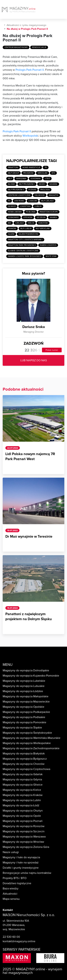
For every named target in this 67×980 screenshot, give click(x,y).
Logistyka (25, 206)
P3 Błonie (31, 212)
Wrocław (43, 173)
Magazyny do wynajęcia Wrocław (23, 842)
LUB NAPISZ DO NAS (34, 360)
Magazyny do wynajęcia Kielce (22, 790)
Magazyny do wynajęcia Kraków (23, 795)
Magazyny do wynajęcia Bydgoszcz (25, 759)
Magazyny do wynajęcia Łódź (21, 805)
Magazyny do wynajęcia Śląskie (22, 728)
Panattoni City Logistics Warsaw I (25, 240)
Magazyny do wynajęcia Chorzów (24, 764)
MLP (10, 179)
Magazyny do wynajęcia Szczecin (24, 831)
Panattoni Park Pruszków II (22, 245)
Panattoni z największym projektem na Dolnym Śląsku (29, 617)
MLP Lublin (26, 229)
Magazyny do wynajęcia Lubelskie (24, 681)
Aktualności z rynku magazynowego (26, 25)
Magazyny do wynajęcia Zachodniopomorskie (31, 748)
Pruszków (28, 173)
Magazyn (54, 195)
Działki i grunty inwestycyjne (21, 868)
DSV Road (19, 201)
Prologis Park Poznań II (30, 70)
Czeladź (19, 223)
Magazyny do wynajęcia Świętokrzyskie (27, 733)
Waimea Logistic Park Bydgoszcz (25, 256)
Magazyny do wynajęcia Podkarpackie (26, 712)
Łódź (47, 179)
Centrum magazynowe (16, 47)
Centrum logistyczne (19, 195)
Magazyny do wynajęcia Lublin (22, 800)
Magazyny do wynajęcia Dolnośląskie (26, 670)
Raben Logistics (48, 245)
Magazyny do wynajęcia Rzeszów (24, 826)
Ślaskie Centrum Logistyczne (23, 251)
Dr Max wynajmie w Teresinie (29, 537)
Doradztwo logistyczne (17, 883)
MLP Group (13, 173)
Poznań (32, 190)
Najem (11, 234)
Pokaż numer (52, 350)
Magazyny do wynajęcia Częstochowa (26, 769)
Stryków (28, 217)
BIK (10, 223)
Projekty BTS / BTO (15, 878)
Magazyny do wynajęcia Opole (22, 816)
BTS (53, 173)
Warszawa (21, 179)
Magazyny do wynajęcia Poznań (23, 821)
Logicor (33, 201)
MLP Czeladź (47, 201)
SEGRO (42, 184)
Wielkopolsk (30, 136)
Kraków (12, 229)
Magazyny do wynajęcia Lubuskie (24, 686)
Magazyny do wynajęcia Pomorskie (24, 722)
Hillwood (40, 195)
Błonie (11, 184)
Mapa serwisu (11, 899)
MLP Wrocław (43, 229)
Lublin (38, 206)
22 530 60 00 (11, 937)
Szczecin (41, 217)
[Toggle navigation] (64, 11)
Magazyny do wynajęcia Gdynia (22, 779)
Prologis (45, 190)
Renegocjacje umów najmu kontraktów (27, 873)
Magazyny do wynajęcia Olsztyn (23, 811)
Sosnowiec (14, 217)
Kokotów (43, 223)
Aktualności (10, 894)
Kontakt (8, 910)
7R (46, 167)
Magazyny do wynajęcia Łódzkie (23, 691)
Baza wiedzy (11, 889)
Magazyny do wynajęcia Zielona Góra (26, 847)
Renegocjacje (39, 47)
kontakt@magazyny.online (19, 941)
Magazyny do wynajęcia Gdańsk (23, 774)
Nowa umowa (15, 212)
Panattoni (13, 167)
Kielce (31, 223)
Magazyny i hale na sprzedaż (21, 863)
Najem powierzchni (28, 234)
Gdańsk (53, 184)
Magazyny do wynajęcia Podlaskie (24, 717)
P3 (9, 201)
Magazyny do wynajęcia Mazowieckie (26, 702)
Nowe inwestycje (31, 167)
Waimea (53, 217)
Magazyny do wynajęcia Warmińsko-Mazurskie (32, 738)
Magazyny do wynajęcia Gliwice (23, 785)
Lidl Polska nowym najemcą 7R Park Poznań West (30, 457)
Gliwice (12, 206)
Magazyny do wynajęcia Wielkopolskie (27, 743)
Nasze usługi (11, 852)
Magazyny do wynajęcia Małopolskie (26, 696)
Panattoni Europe (49, 212)
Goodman (36, 179)
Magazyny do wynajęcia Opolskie (23, 707)
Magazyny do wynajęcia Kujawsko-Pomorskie (31, 676)
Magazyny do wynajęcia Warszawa (24, 837)
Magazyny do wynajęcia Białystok (24, 754)
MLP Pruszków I (27, 184)
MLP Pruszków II (16, 190)
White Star (51, 256)
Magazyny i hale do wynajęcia (21, 857)
